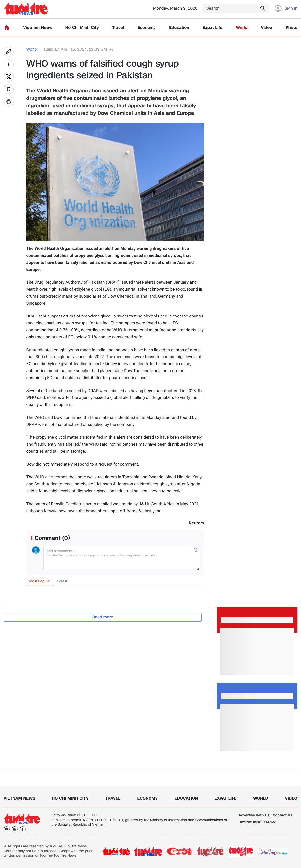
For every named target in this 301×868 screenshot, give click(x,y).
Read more (103, 617)
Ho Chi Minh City (82, 28)
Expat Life (213, 28)
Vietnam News (37, 28)
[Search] (236, 9)
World (242, 28)
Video (267, 28)
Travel (118, 28)
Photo (292, 28)
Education (179, 28)
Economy (147, 28)
